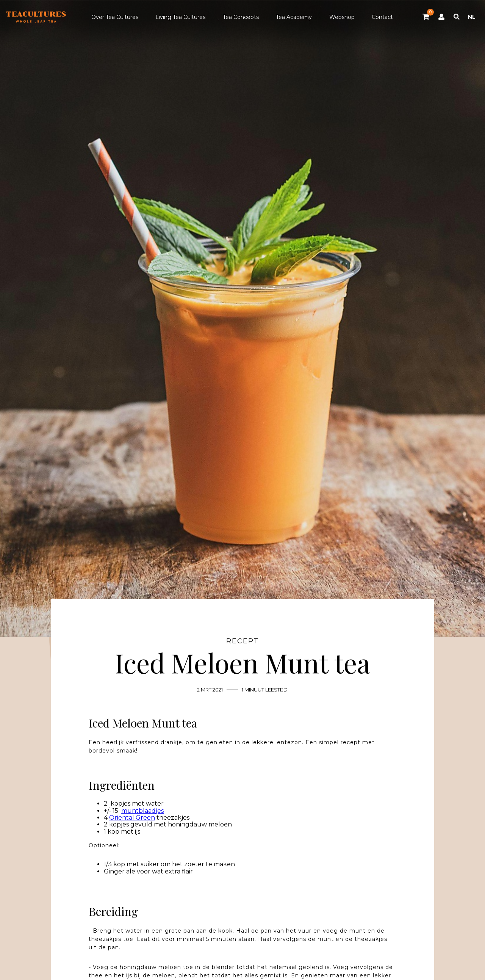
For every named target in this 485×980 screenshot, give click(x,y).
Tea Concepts (241, 17)
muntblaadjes (142, 811)
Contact (382, 17)
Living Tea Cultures (180, 17)
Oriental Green (132, 818)
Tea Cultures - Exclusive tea (36, 17)
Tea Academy (294, 17)
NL (472, 17)
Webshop (342, 17)
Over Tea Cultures (115, 17)
